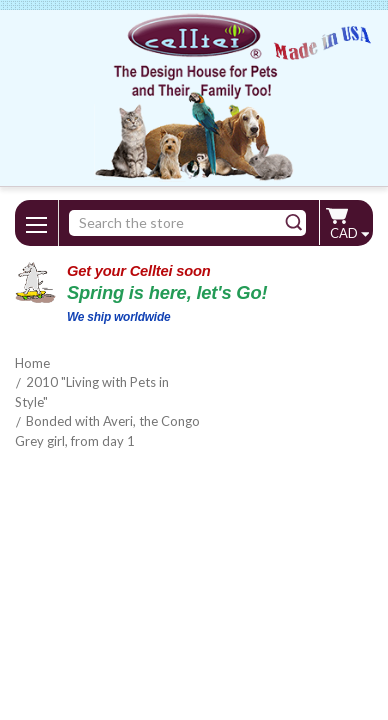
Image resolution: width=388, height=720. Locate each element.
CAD (349, 233)
